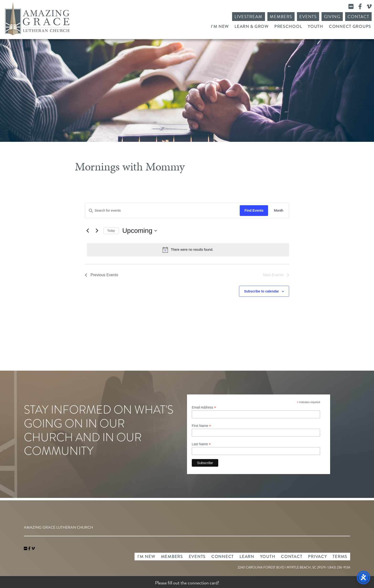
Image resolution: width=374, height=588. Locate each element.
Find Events (254, 210)
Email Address (204, 407)
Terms (340, 557)
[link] (26, 549)
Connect (223, 557)
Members (281, 17)
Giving (332, 17)
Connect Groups (350, 26)
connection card (203, 583)
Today (111, 231)
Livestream (249, 17)
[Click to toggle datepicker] (140, 231)
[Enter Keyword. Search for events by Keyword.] (163, 211)
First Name (201, 426)
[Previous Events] (88, 231)
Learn (247, 557)
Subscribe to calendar (261, 291)
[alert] (188, 250)
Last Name (201, 444)
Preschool (288, 26)
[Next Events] (97, 231)
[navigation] (33, 549)
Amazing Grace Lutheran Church (37, 19)
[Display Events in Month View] (278, 211)
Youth (315, 26)
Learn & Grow (252, 26)
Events (308, 17)
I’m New (220, 26)
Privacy (317, 557)
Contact (358, 17)
